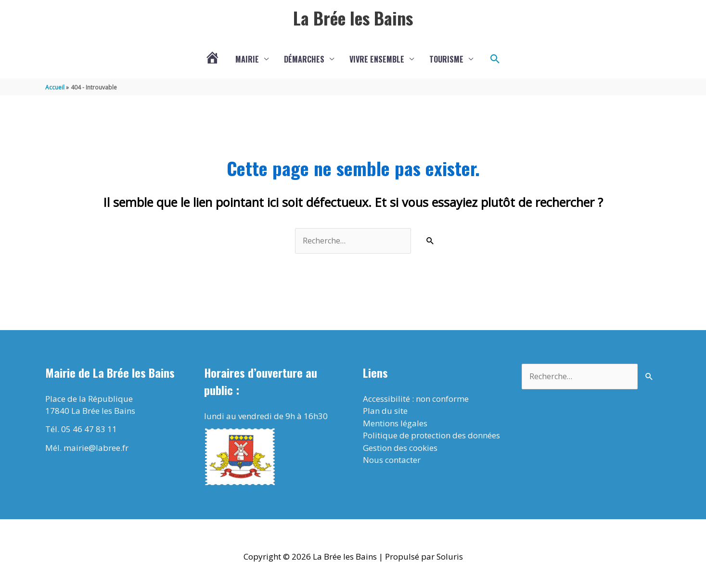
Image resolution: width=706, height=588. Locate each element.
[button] (495, 60)
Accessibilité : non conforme (416, 400)
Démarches (304, 60)
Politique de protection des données (431, 437)
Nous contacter (392, 462)
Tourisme (446, 60)
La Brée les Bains (353, 18)
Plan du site (385, 413)
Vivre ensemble (377, 60)
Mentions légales (395, 425)
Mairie (247, 60)
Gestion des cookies (400, 449)
